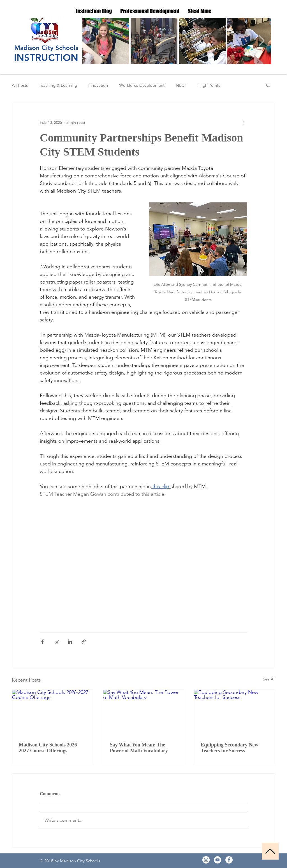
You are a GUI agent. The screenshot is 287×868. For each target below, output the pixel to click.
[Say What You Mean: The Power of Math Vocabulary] (144, 712)
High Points (209, 85)
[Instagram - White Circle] (206, 860)
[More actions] (244, 122)
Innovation (98, 85)
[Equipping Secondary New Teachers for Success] (234, 712)
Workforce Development (142, 85)
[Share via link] (84, 642)
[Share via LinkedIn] (70, 642)
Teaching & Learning (58, 85)
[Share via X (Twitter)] (56, 642)
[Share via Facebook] (42, 642)
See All (269, 679)
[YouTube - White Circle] (217, 860)
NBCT (181, 85)
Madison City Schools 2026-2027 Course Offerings (49, 748)
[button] (268, 85)
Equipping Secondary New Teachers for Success (229, 748)
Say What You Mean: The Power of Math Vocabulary (139, 748)
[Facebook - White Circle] (229, 860)
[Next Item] (262, 41)
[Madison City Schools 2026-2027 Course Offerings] (53, 712)
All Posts (20, 85)
